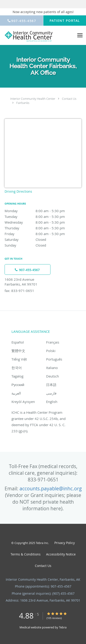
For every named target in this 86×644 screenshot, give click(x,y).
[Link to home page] (37, 35)
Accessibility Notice (61, 554)
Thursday (43, 228)
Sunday (43, 245)
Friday (43, 234)
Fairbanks (23, 103)
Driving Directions (18, 191)
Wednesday (43, 222)
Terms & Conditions (26, 554)
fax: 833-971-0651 (19, 291)
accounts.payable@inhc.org (51, 489)
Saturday (43, 239)
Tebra (63, 627)
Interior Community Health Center (33, 99)
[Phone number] (28, 269)
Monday (43, 211)
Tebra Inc (42, 543)
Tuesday (43, 217)
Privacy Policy (65, 543)
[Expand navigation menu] (80, 35)
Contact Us (69, 99)
